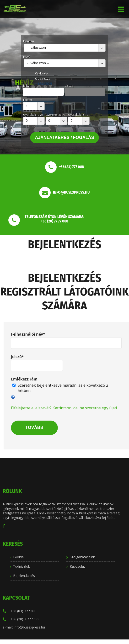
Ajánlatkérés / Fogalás (64, 137)
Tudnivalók (21, 566)
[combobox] (65, 48)
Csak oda (41, 73)
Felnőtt (28, 100)
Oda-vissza (43, 79)
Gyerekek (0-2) (33, 115)
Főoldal (19, 557)
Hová (27, 57)
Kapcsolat (77, 566)
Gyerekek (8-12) (79, 115)
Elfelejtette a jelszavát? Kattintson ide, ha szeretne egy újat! (64, 408)
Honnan (29, 41)
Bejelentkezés (24, 576)
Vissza (69, 86)
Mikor (27, 86)
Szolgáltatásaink (82, 557)
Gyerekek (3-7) (55, 115)
